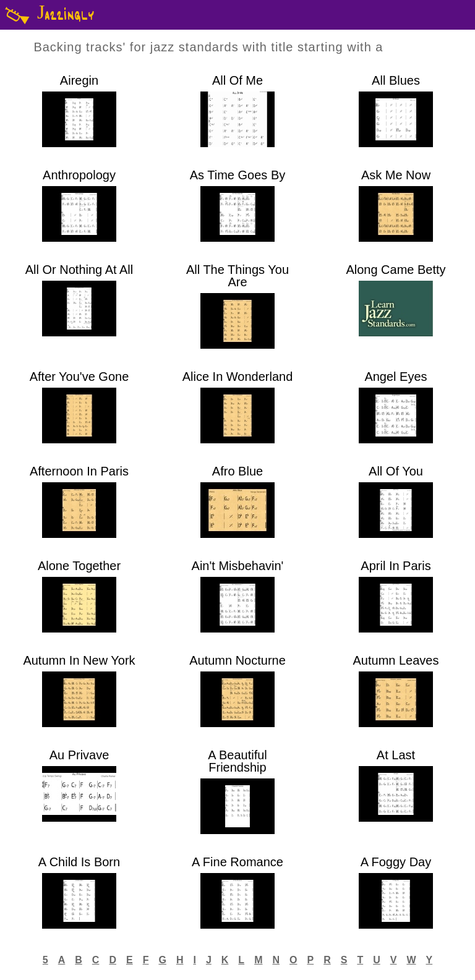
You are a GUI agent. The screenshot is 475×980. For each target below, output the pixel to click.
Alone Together (79, 566)
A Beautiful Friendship (237, 761)
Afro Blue (237, 471)
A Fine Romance (237, 862)
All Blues (396, 81)
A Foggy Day (396, 862)
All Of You (396, 471)
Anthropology (79, 175)
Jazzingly (47, 15)
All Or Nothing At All (79, 270)
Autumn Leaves (396, 661)
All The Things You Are (237, 276)
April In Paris (396, 566)
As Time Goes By (238, 175)
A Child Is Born (79, 862)
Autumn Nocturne (237, 661)
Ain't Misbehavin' (238, 566)
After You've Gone (79, 377)
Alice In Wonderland (238, 377)
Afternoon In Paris (79, 471)
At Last (396, 755)
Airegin (79, 81)
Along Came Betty (396, 270)
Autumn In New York (79, 661)
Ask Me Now (396, 175)
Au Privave (79, 755)
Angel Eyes (396, 377)
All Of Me (237, 81)
